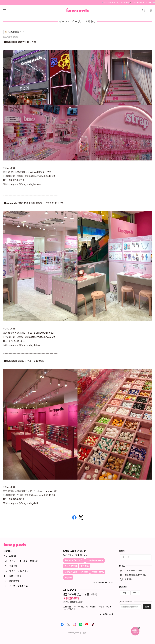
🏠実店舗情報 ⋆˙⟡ (14, 32)
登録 (147, 607)
